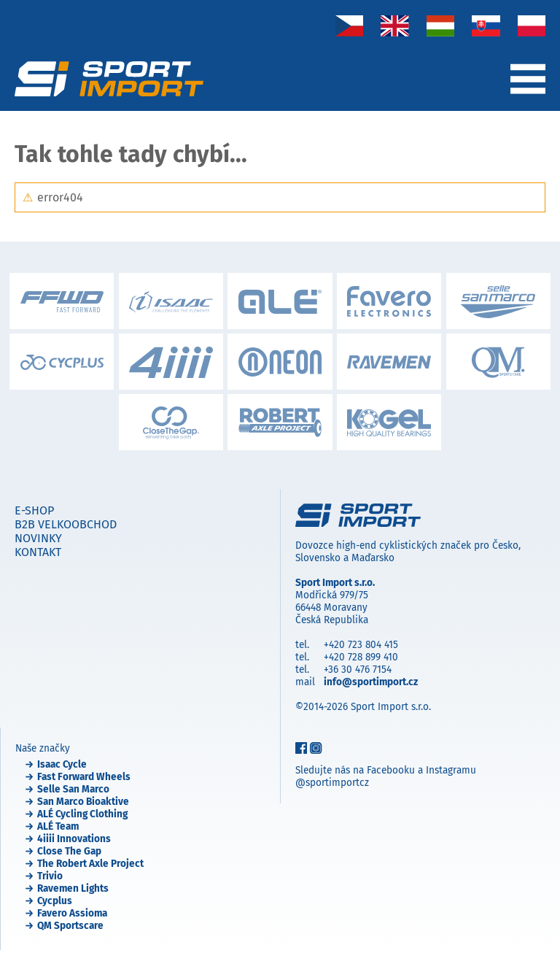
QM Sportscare (70, 926)
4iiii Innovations (74, 839)
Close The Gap (69, 851)
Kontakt (38, 552)
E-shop (34, 510)
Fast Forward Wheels (84, 777)
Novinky (38, 538)
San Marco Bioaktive (83, 802)
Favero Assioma (72, 913)
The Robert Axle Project (90, 864)
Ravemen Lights (73, 888)
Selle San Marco (73, 789)
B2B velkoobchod (66, 524)
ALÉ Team (58, 826)
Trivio (50, 876)
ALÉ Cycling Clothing (82, 814)
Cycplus (55, 901)
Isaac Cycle (62, 764)
